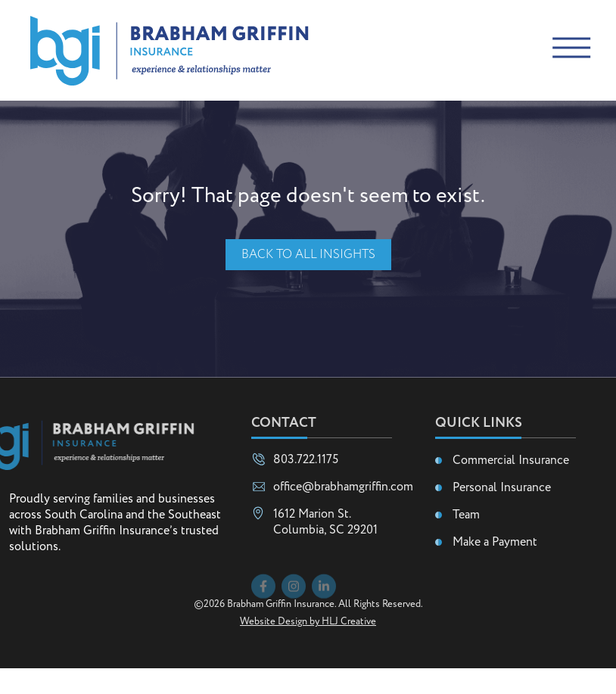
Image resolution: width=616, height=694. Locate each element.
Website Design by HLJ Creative (308, 647)
